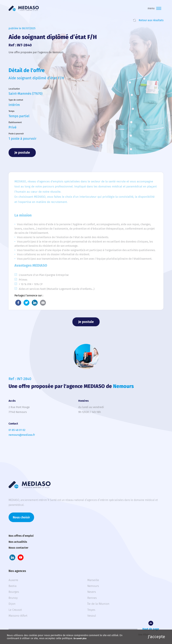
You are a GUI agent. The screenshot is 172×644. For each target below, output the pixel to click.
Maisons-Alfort (18, 616)
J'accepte (156, 637)
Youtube (21, 557)
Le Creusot (15, 610)
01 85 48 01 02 (17, 430)
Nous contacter (18, 548)
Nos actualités (18, 542)
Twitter (26, 303)
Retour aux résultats (151, 20)
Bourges (14, 592)
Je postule (22, 152)
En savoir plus (80, 638)
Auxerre (13, 580)
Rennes (92, 598)
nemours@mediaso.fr (22, 435)
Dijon (12, 604)
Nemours (93, 586)
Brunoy (13, 598)
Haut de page (151, 629)
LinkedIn (35, 303)
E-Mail (43, 303)
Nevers (92, 592)
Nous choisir (21, 517)
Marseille (93, 580)
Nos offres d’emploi (21, 536)
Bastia (13, 586)
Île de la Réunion (98, 604)
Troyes (91, 610)
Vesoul (92, 616)
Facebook (18, 303)
